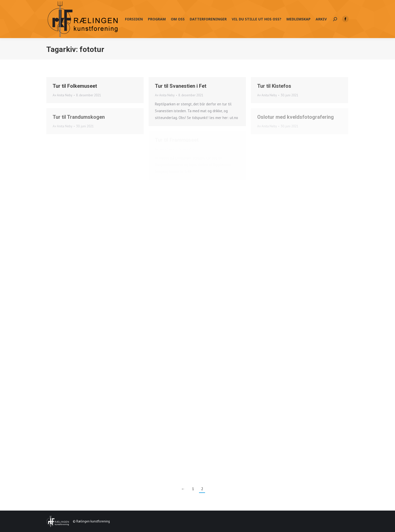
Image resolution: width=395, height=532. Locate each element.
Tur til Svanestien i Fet (181, 86)
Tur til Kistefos (274, 86)
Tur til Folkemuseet (75, 86)
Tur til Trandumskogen (79, 117)
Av (62, 95)
